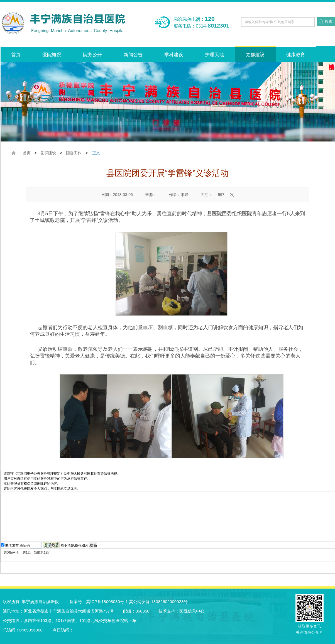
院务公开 (92, 55)
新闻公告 (133, 55)
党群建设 (255, 55)
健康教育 (296, 55)
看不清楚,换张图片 (74, 545)
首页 (16, 55)
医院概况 (52, 55)
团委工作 (74, 153)
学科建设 (174, 55)
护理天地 (214, 55)
